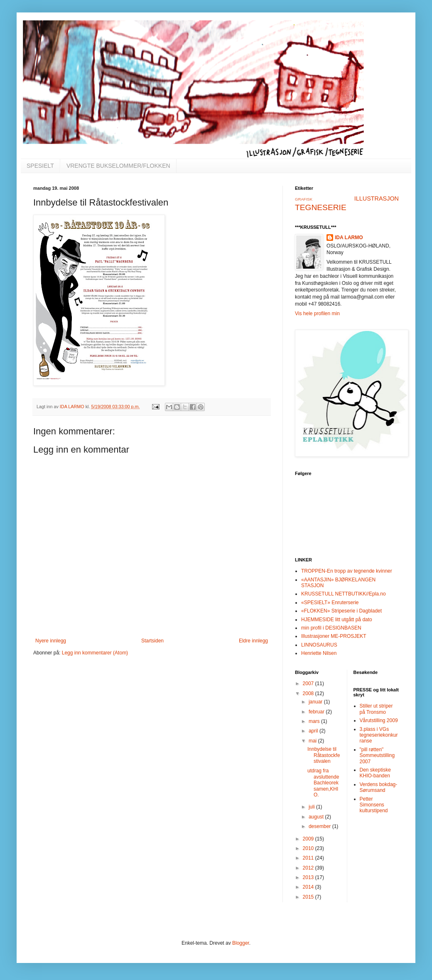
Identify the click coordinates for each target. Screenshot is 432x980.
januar (316, 702)
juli (312, 807)
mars (315, 721)
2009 (309, 839)
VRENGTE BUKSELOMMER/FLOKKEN (118, 166)
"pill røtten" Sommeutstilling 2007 (377, 756)
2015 (309, 897)
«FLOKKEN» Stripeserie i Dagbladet (341, 611)
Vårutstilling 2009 (379, 720)
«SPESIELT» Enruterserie (330, 603)
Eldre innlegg (253, 641)
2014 (309, 887)
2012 (309, 868)
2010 (309, 848)
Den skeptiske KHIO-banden (375, 773)
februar (317, 712)
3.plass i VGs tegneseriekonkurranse (379, 735)
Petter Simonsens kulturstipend (374, 805)
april (314, 731)
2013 (309, 877)
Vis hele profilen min (317, 314)
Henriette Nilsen (319, 653)
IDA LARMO (349, 238)
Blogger (241, 943)
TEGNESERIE (321, 207)
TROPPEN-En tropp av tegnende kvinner (347, 571)
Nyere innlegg (51, 641)
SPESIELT (40, 166)
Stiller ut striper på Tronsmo (376, 709)
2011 (309, 858)
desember (320, 826)
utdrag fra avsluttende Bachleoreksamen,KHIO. (323, 783)
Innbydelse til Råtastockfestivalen (324, 755)
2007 (309, 684)
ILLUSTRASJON (377, 198)
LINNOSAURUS (319, 645)
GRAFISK (304, 199)
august (317, 817)
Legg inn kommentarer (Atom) (95, 653)
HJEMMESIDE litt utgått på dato (337, 620)
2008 (309, 693)
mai (313, 741)
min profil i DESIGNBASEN (331, 628)
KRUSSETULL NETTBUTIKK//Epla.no (344, 594)
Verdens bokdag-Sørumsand (379, 787)
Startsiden (152, 641)
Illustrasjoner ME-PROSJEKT (334, 636)
